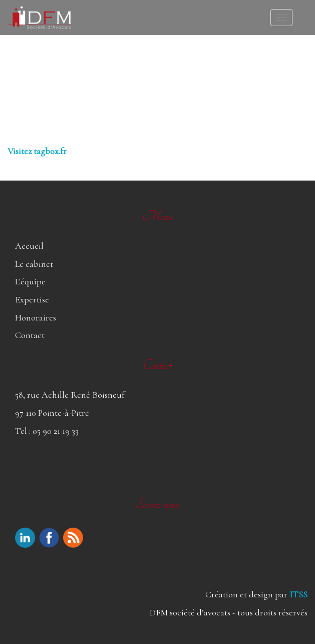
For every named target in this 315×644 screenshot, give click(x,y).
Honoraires (36, 317)
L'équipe (30, 281)
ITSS (298, 594)
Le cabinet (34, 264)
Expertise (32, 299)
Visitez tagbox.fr (37, 151)
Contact (30, 335)
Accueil (29, 246)
